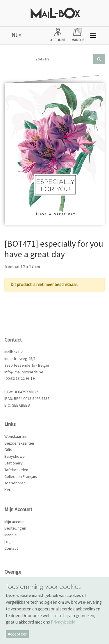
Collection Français (21, 476)
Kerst (9, 490)
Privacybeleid (63, 622)
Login (9, 542)
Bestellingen (15, 528)
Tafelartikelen (16, 470)
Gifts (8, 450)
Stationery (14, 463)
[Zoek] (99, 59)
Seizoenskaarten (19, 443)
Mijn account (15, 522)
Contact (11, 548)
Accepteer (17, 634)
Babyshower (15, 456)
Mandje (11, 535)
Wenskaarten (16, 436)
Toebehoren (15, 483)
